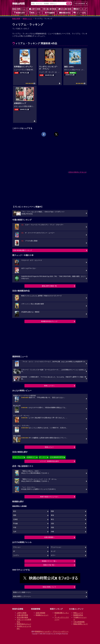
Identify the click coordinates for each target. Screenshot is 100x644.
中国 (15, 528)
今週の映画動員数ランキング (22, 250)
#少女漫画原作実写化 (57, 457)
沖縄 (52, 532)
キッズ (53, 551)
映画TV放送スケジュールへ (49, 497)
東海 (52, 515)
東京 (15, 511)
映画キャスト (27, 19)
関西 (15, 515)
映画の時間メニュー (20, 9)
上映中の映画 (35, 9)
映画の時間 (16, 19)
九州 (15, 532)
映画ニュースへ (49, 386)
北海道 (15, 519)
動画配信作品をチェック (49, 321)
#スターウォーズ (18, 457)
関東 (52, 511)
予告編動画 (50, 13)
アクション (17, 547)
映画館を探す (20, 13)
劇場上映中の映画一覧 (49, 286)
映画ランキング (80, 9)
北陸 (52, 524)
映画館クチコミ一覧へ (49, 561)
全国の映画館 (40, 613)
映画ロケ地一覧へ (49, 565)
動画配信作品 (65, 13)
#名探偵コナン (31, 457)
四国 (52, 528)
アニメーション (56, 547)
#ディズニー (43, 457)
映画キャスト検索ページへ (22, 592)
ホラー (53, 555)
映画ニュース (35, 13)
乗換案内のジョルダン (43, 631)
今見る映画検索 (80, 4)
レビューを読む (80, 13)
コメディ (16, 555)
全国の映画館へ (49, 537)
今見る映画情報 (79, 622)
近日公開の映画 (65, 9)
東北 (52, 519)
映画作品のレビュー (24, 624)
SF (14, 551)
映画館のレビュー (42, 615)
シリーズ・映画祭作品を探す (49, 461)
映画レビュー (49, 447)
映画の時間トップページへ (22, 596)
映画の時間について (49, 587)
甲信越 (15, 524)
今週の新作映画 (50, 9)
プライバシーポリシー (61, 631)
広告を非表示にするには (77, 172)
